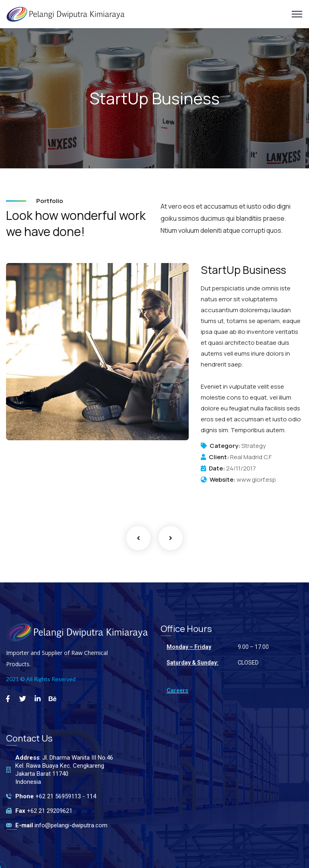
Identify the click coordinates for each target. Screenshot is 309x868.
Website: (222, 480)
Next (171, 538)
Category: (225, 446)
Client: (219, 457)
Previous (138, 538)
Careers (177, 690)
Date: (217, 468)
